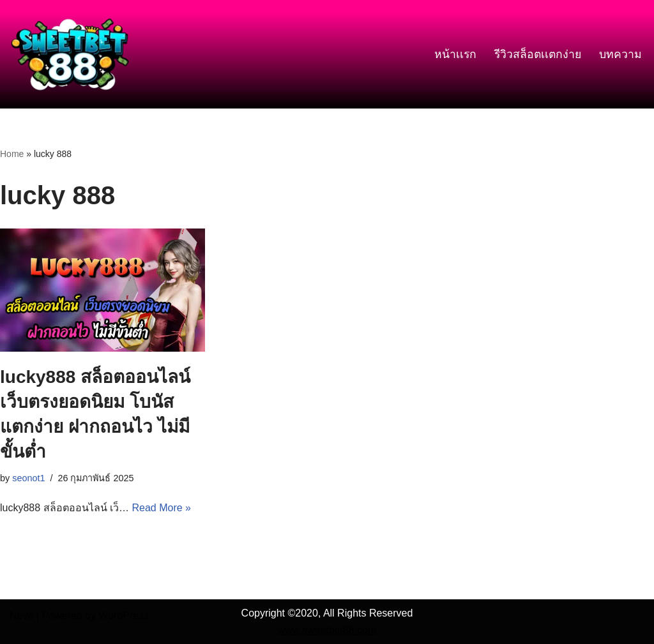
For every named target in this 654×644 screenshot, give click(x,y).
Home (12, 154)
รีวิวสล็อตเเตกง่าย (538, 54)
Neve (21, 616)
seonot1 (28, 478)
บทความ (620, 54)
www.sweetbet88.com (327, 630)
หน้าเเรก (455, 54)
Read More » (161, 508)
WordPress (124, 616)
